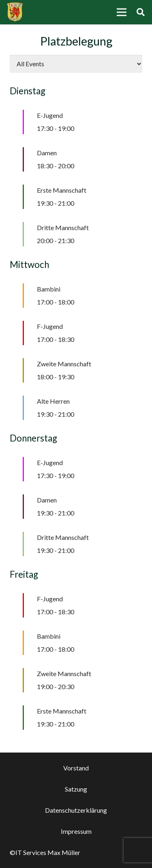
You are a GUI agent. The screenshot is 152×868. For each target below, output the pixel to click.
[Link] (15, 12)
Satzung (76, 789)
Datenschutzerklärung (76, 810)
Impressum (76, 831)
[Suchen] (141, 12)
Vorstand (76, 768)
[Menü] (122, 12)
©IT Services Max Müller (45, 852)
